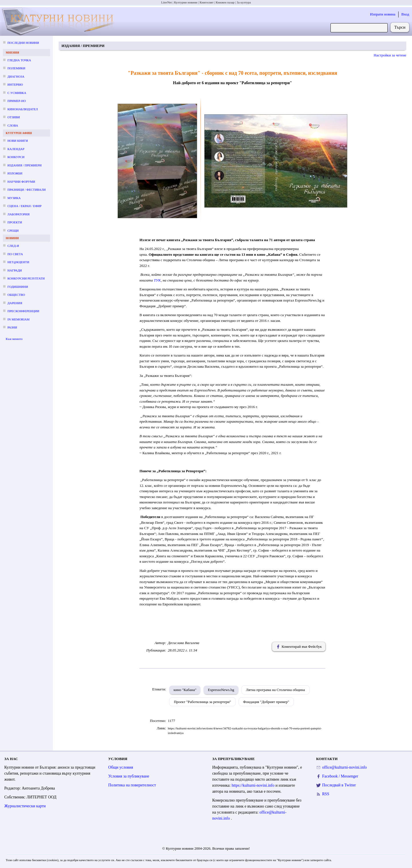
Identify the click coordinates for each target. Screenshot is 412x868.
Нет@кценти (18, 262)
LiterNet (166, 2)
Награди (15, 270)
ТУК (157, 280)
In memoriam (18, 319)
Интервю (15, 84)
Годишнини (18, 287)
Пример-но (17, 101)
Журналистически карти (25, 806)
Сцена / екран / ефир (24, 206)
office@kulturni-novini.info (344, 767)
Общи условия (121, 767)
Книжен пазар (225, 2)
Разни (12, 327)
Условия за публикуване (129, 776)
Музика (14, 198)
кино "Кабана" (185, 690)
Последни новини (23, 43)
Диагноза (16, 76)
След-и (13, 246)
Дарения (15, 303)
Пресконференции (23, 311)
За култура (244, 2)
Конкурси (16, 157)
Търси (400, 27)
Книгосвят (206, 2)
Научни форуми (21, 182)
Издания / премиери (24, 165)
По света (15, 254)
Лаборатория (18, 214)
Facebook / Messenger (340, 776)
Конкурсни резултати (26, 278)
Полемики (16, 68)
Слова (13, 125)
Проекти (15, 222)
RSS (326, 794)
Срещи (13, 231)
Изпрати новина (383, 14)
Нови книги (18, 141)
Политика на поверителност (132, 785)
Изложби (15, 173)
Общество (16, 295)
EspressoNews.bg (221, 690)
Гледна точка (19, 60)
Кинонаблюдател (23, 109)
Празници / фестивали (27, 190)
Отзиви (14, 117)
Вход (405, 14)
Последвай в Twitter (339, 785)
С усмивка (17, 93)
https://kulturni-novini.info (253, 785)
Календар (16, 149)
